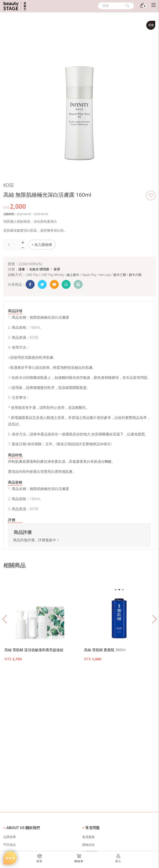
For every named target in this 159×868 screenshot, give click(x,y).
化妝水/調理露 (40, 269)
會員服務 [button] (88, 837)
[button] (151, 195)
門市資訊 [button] (10, 845)
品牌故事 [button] (10, 837)
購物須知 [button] (88, 845)
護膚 (22, 269)
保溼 (57, 269)
